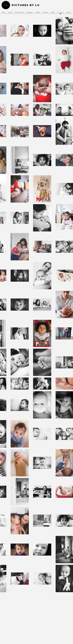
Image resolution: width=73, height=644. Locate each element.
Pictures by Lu (26, 5)
